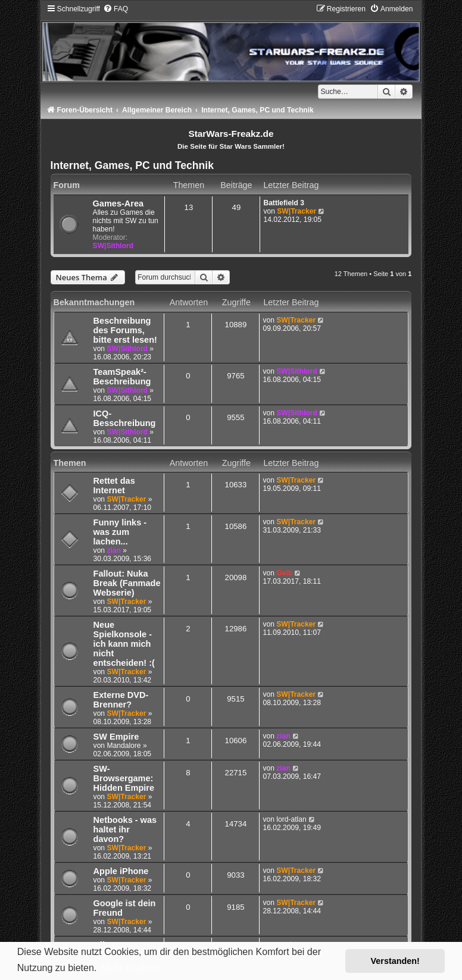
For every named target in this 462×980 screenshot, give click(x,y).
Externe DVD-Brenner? (121, 700)
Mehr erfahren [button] (131, 968)
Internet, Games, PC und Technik (132, 165)
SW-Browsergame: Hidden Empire (124, 778)
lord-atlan (291, 819)
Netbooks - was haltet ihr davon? (125, 829)
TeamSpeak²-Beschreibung (122, 377)
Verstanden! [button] (395, 961)
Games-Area (118, 203)
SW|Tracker (296, 211)
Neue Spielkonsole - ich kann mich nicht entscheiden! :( (124, 644)
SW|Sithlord (113, 246)
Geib (284, 573)
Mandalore (124, 746)
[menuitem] (115, 9)
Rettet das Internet (114, 486)
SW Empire (116, 737)
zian (114, 550)
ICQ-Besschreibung (125, 418)
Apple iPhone (121, 871)
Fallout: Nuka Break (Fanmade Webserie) (127, 583)
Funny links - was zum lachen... (120, 532)
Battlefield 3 (284, 203)
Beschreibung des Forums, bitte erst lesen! (125, 330)
